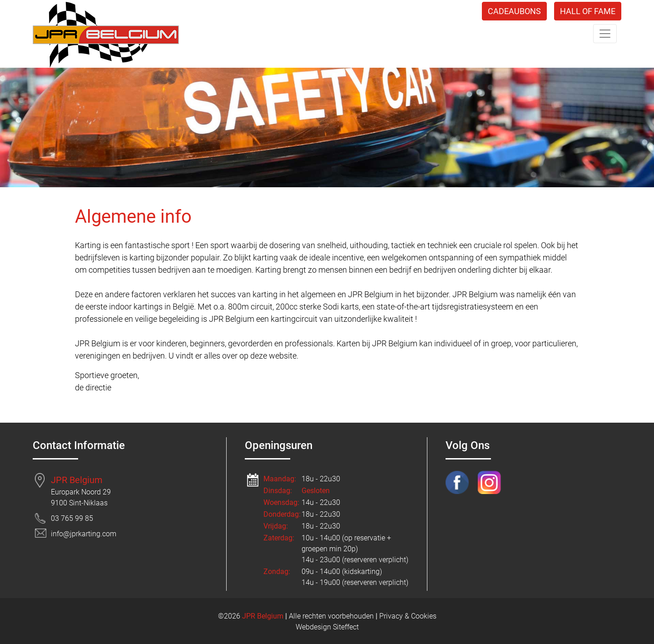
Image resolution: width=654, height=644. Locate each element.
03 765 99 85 (72, 518)
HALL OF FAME (588, 11)
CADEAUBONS (514, 11)
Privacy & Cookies (408, 616)
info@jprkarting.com (84, 534)
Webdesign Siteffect (327, 627)
